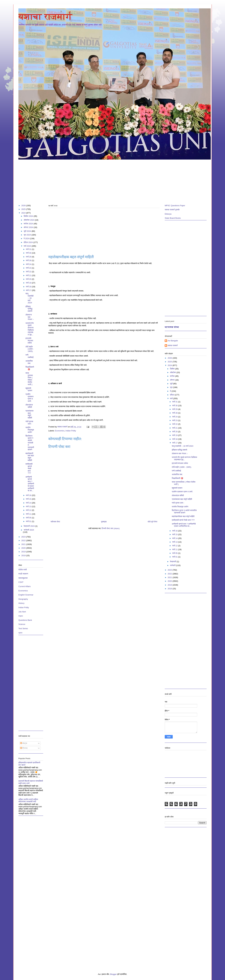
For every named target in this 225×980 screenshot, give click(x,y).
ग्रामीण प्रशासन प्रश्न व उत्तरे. (29, 398)
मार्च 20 (29, 279)
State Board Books (173, 218)
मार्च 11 (29, 514)
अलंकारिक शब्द (29, 362)
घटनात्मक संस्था (172, 327)
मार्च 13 (29, 506)
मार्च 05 (29, 518)
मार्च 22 (29, 272)
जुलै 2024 (28, 231)
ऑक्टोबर (173, 372)
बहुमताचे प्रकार (29, 389)
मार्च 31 (29, 249)
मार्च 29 (29, 257)
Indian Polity (71, 431)
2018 (24, 555)
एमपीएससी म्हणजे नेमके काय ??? (29, 469)
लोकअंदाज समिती (29, 406)
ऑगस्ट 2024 (29, 227)
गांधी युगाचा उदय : (29, 423)
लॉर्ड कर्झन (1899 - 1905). (30, 349)
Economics (60, 431)
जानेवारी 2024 (29, 530)
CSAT (21, 582)
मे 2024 (27, 238)
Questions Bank (25, 620)
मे (171, 391)
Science (22, 624)
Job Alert (22, 612)
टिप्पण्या (24, 748)
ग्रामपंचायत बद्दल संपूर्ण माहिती (29, 414)
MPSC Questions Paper (175, 206)
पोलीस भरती (23, 570)
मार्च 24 (29, 264)
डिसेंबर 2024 (29, 216)
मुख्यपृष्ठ (104, 522)
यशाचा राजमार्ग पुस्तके (172, 210)
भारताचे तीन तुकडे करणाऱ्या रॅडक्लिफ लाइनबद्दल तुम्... (30, 329)
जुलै (172, 384)
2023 (24, 537)
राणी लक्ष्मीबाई (29, 356)
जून (172, 387)
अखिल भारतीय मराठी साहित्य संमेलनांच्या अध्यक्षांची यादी (28, 801)
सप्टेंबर (173, 376)
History (21, 603)
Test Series (23, 628)
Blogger (113, 974)
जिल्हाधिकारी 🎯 (30, 368)
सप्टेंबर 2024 (29, 224)
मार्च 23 (29, 268)
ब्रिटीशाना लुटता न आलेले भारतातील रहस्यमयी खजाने (30, 443)
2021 (24, 544)
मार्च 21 (29, 275)
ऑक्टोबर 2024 (29, 220)
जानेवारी (173, 565)
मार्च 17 (29, 290)
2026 (24, 206)
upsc (20, 633)
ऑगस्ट (173, 380)
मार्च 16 (29, 495)
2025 (24, 209)
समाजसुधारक (23, 578)
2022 (24, 540)
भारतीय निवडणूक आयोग (30, 430)
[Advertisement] (107, 181)
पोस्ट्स (24, 743)
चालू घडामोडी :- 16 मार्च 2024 (29, 298)
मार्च (172, 398)
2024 (24, 213)
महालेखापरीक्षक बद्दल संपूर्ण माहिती (30, 457)
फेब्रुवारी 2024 (29, 526)
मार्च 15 (29, 499)
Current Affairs (25, 586)
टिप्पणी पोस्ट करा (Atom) (111, 528)
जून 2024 (28, 235)
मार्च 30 (29, 253)
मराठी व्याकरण (23, 574)
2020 (24, 548)
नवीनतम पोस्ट (55, 522)
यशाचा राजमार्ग (45, 17)
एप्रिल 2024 (29, 242)
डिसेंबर (173, 369)
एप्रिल (172, 395)
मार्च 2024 (28, 246)
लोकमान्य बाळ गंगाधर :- (30, 317)
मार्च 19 (29, 283)
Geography (23, 599)
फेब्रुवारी (173, 562)
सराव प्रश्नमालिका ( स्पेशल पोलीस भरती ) (29, 379)
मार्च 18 (29, 287)
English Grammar (26, 595)
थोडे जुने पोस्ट (153, 522)
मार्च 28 (29, 260)
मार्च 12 (29, 510)
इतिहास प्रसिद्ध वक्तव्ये (29, 309)
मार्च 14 (29, 503)
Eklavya (168, 214)
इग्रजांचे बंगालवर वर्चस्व (29, 341)
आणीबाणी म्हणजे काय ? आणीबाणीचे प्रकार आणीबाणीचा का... (30, 484)
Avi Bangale (173, 341)
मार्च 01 (29, 521)
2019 (24, 552)
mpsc (21, 616)
